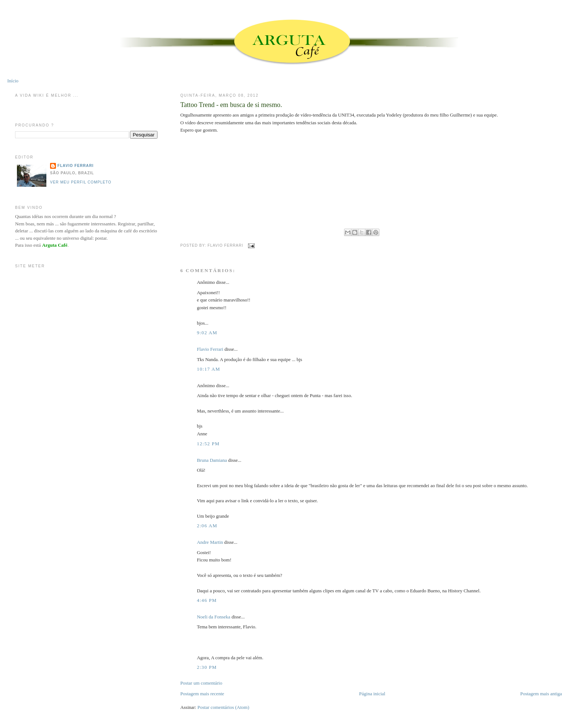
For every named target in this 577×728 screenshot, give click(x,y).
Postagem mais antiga (541, 694)
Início (13, 81)
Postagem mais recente (202, 694)
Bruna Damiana (212, 460)
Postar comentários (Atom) (223, 707)
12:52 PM (208, 444)
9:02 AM (207, 333)
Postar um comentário (201, 683)
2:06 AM (207, 526)
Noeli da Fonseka (214, 617)
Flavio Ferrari (210, 349)
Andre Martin (210, 542)
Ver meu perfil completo (81, 182)
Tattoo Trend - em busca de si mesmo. (231, 105)
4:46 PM (207, 600)
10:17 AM (209, 369)
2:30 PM (207, 667)
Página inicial (372, 694)
